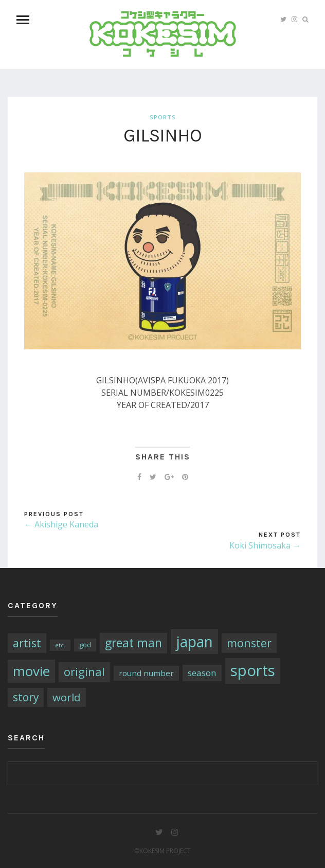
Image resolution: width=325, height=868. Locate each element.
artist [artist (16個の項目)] (27, 643)
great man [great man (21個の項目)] (133, 643)
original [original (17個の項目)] (84, 672)
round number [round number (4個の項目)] (146, 673)
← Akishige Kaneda (61, 524)
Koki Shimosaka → (265, 545)
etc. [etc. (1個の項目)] (60, 645)
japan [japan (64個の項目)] (194, 642)
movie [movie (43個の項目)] (31, 671)
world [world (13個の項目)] (67, 697)
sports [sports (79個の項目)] (253, 670)
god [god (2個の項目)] (85, 645)
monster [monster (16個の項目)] (249, 643)
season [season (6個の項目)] (202, 673)
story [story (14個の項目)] (26, 697)
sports (163, 117)
